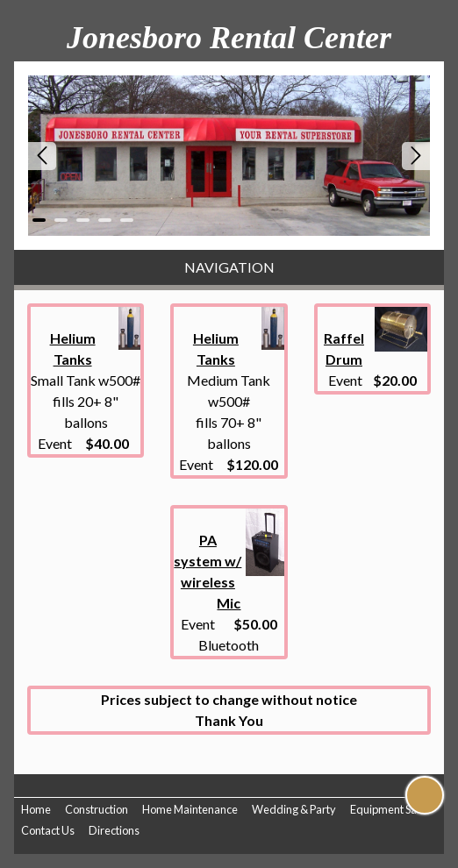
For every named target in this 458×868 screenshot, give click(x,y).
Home (36, 809)
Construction (97, 809)
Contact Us (48, 830)
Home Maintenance (190, 809)
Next (416, 156)
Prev (42, 156)
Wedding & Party (294, 809)
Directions (114, 830)
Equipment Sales (390, 809)
